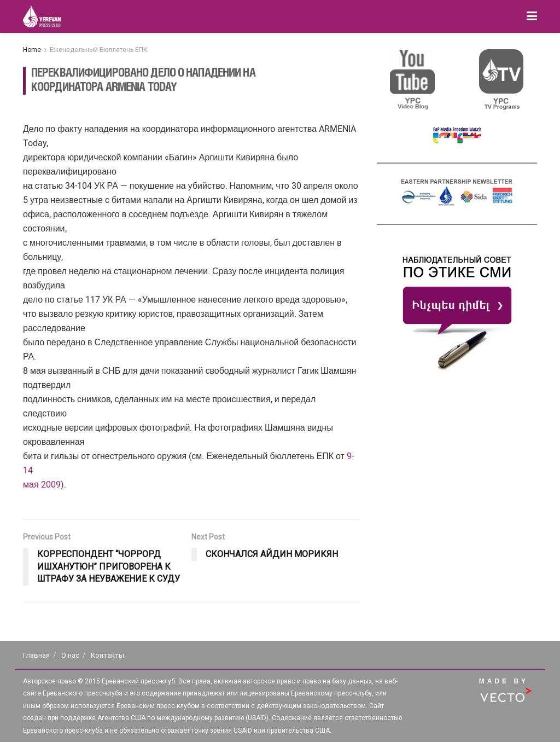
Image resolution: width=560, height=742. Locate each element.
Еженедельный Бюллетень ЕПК (99, 50)
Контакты (107, 655)
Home (32, 50)
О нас (70, 655)
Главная (36, 655)
